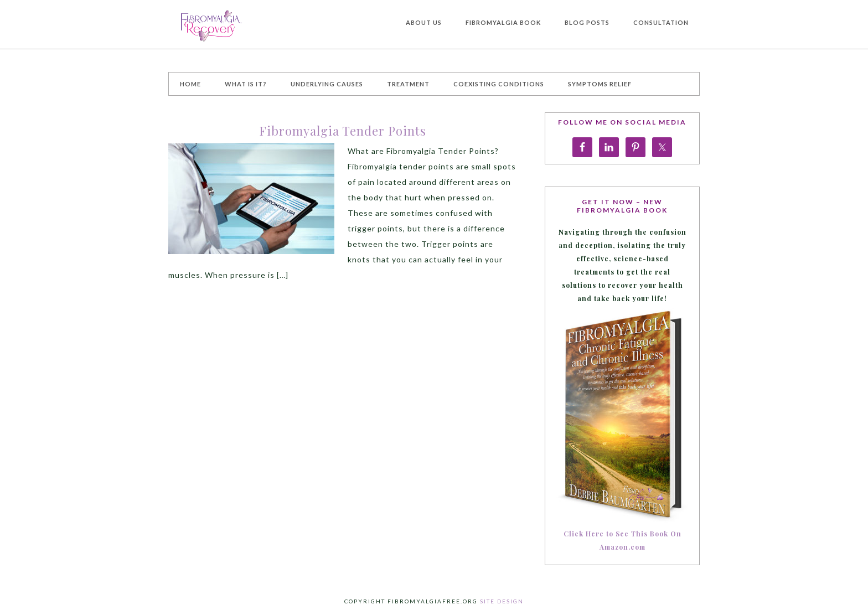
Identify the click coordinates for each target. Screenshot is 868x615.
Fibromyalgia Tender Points (343, 131)
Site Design (502, 601)
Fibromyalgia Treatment (251, 24)
